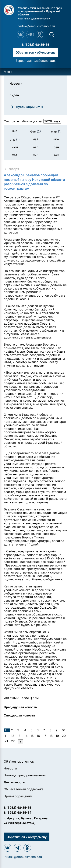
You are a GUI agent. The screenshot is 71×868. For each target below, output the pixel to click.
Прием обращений (18, 796)
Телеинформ (29, 698)
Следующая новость (19, 715)
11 (6, 736)
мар (56, 131)
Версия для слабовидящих (36, 61)
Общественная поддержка (24, 789)
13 (19, 736)
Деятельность (14, 782)
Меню (8, 72)
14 (26, 736)
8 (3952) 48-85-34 (18, 813)
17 (45, 736)
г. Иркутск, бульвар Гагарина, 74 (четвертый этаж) (26, 821)
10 (64, 730)
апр (15, 140)
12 (13, 736)
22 (13, 741)
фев (36, 131)
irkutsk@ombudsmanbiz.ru (36, 26)
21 (6, 741)
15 (32, 736)
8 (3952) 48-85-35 (35, 45)
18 (51, 736)
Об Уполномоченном (19, 761)
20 (64, 736)
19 (57, 736)
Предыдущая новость (20, 707)
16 (38, 736)
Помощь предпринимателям (25, 775)
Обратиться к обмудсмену (35, 52)
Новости (10, 768)
